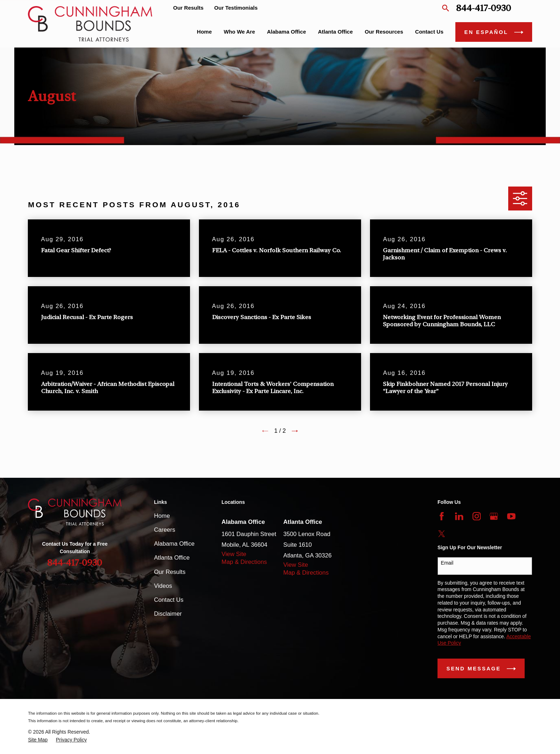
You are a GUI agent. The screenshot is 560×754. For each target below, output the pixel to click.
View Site (234, 554)
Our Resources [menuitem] (384, 32)
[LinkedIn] (459, 516)
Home (162, 516)
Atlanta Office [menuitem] (335, 32)
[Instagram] (477, 516)
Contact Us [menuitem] (429, 32)
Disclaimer (168, 614)
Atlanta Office (172, 558)
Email (447, 563)
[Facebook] (442, 516)
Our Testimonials (236, 8)
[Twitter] (442, 534)
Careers (164, 530)
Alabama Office (174, 544)
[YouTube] (511, 516)
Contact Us (169, 600)
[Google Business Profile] (494, 516)
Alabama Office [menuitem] (287, 32)
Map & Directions (244, 562)
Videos (163, 586)
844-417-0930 (484, 8)
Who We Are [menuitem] (240, 32)
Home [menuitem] (204, 32)
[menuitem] (38, 740)
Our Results (188, 8)
